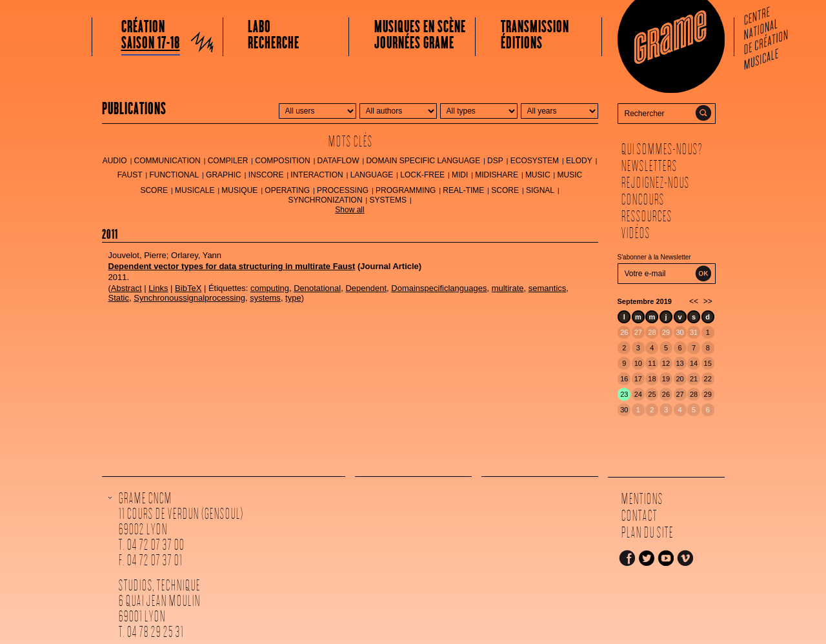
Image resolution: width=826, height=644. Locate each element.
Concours (642, 200)
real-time (463, 190)
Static (119, 298)
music (538, 175)
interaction (317, 175)
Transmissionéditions (535, 35)
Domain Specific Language (423, 161)
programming (406, 190)
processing (343, 190)
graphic (224, 175)
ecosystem (535, 161)
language (372, 175)
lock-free (422, 175)
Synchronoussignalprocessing (189, 298)
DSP (495, 161)
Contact (639, 517)
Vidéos (635, 234)
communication (167, 161)
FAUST (130, 175)
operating (287, 190)
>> (708, 301)
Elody (579, 161)
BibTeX (188, 288)
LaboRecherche (274, 35)
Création (170, 35)
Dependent (366, 288)
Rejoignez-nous (655, 184)
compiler (228, 161)
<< (694, 301)
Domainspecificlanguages (439, 288)
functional (174, 175)
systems (388, 200)
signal (540, 190)
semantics (548, 288)
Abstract (126, 288)
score (505, 190)
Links (158, 288)
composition (282, 161)
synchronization (325, 200)
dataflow (338, 161)
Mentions (642, 500)
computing (270, 288)
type (293, 298)
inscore (266, 175)
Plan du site (647, 533)
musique (239, 190)
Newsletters (649, 167)
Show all (349, 210)
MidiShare (497, 175)
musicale (195, 190)
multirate (508, 288)
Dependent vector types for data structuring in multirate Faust (232, 266)
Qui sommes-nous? (661, 150)
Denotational (317, 288)
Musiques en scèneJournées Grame (420, 35)
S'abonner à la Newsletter (654, 257)
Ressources (646, 217)
